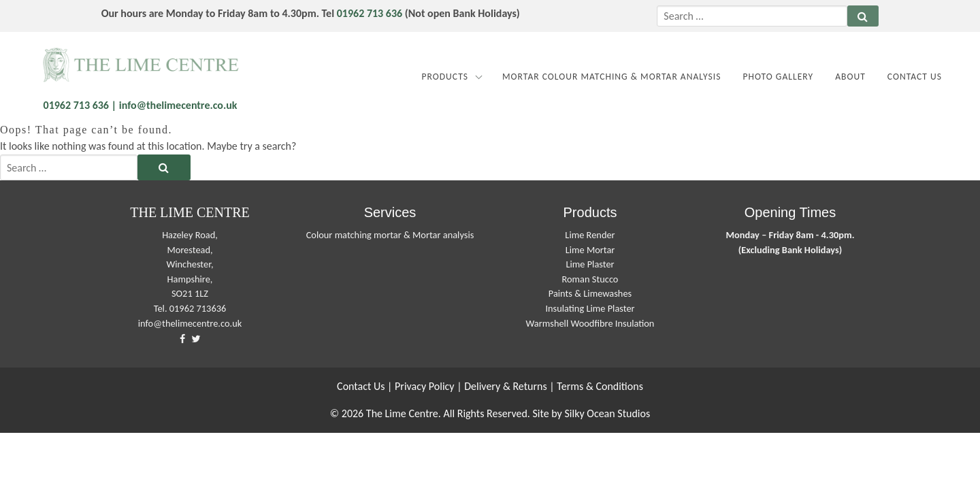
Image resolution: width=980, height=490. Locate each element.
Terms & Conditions (600, 386)
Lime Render (590, 235)
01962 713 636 (370, 13)
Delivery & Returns (506, 386)
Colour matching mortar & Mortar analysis (390, 235)
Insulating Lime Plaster (590, 308)
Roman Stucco (590, 279)
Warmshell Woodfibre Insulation (590, 323)
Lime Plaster (590, 264)
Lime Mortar (590, 250)
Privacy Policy (425, 386)
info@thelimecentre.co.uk (190, 323)
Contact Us (915, 77)
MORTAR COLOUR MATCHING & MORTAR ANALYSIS (611, 77)
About (850, 77)
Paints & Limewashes (590, 293)
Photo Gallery (778, 77)
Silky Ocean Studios (607, 413)
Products (444, 77)
